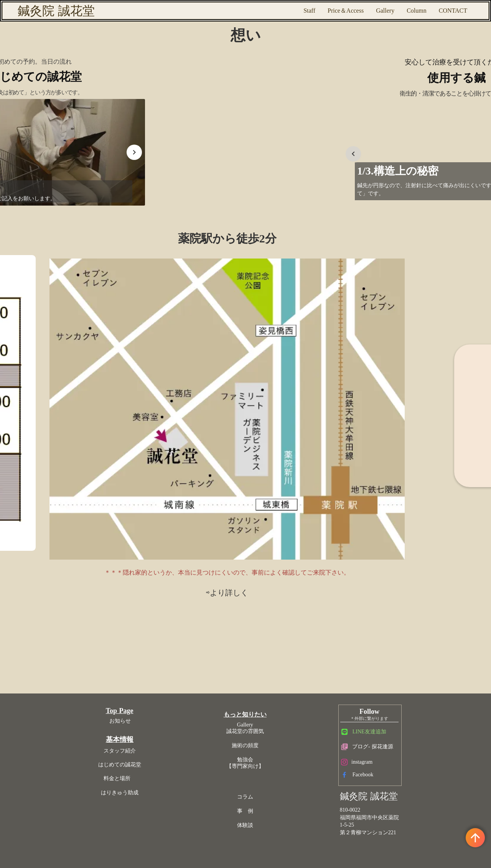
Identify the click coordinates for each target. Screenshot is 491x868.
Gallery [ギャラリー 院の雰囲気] (385, 11)
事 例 (248, 581)
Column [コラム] (417, 11)
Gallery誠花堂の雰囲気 (248, 498)
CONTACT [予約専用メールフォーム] (453, 11)
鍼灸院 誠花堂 (56, 11)
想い (246, 44)
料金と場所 (174, 553)
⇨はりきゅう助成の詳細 (390, 396)
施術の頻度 (248, 516)
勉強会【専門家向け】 (248, 533)
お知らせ (175, 495)
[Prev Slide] (228, 174)
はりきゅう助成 (174, 566)
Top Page (174, 485)
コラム (248, 567)
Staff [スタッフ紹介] (309, 11)
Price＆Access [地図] (346, 11)
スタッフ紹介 (174, 525)
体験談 (248, 595)
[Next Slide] (99, 174)
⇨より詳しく (245, 421)
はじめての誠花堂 (174, 538)
